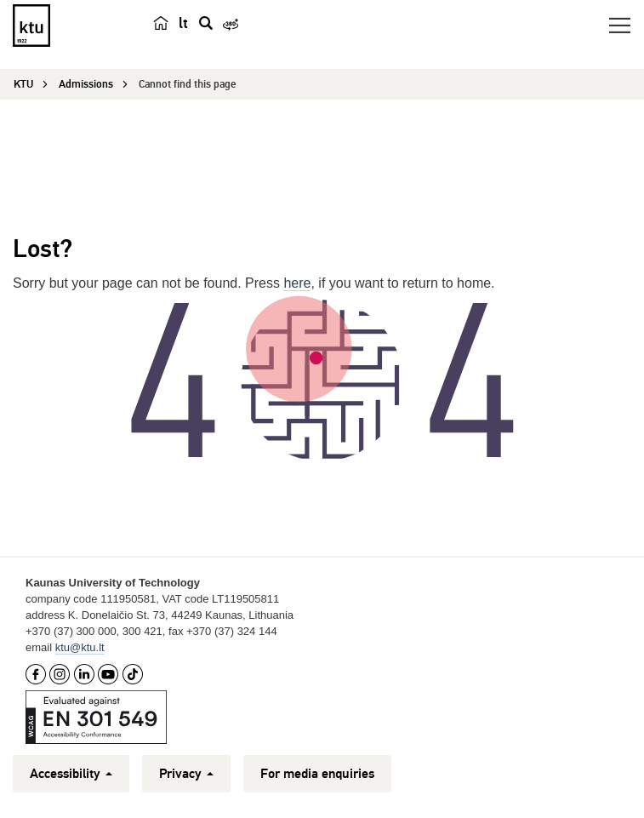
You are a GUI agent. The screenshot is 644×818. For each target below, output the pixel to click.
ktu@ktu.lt (80, 647)
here (297, 283)
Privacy (186, 774)
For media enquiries (317, 774)
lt (183, 23)
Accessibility (71, 774)
